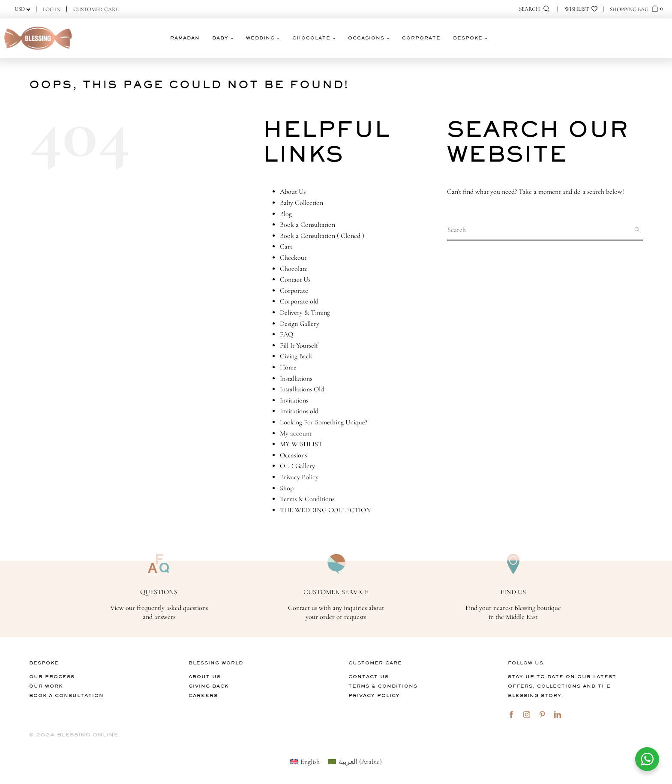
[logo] (38, 27)
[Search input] (538, 229)
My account (296, 433)
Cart (286, 246)
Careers (203, 695)
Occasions (293, 455)
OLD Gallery (297, 466)
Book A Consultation (66, 695)
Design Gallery (300, 324)
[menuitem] (305, 761)
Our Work (46, 686)
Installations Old (302, 389)
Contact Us (295, 279)
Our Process (52, 677)
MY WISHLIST (301, 444)
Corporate (294, 291)
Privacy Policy (299, 477)
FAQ (286, 334)
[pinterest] (542, 715)
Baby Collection (301, 203)
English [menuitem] (310, 762)
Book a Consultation (307, 225)
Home (288, 367)
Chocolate (294, 269)
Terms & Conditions (307, 499)
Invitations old (299, 411)
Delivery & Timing (305, 312)
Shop (287, 488)
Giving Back (296, 356)
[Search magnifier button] (638, 229)
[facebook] (511, 715)
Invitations (294, 400)
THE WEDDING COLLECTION (325, 510)
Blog (286, 214)
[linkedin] (558, 715)
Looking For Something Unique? (324, 422)
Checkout (293, 258)
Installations (296, 378)
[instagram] (527, 715)
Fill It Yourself (299, 345)
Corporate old (299, 301)
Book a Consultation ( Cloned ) (322, 236)
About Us (293, 192)
